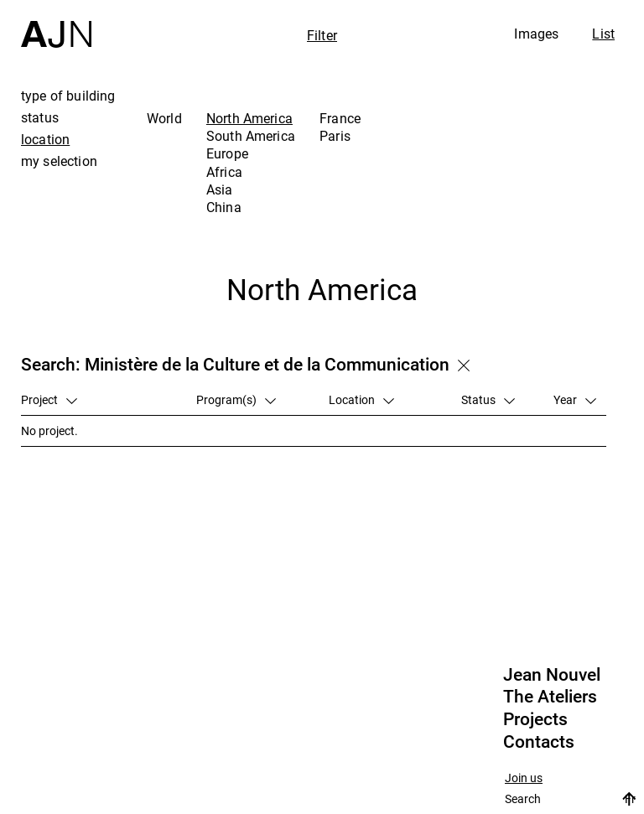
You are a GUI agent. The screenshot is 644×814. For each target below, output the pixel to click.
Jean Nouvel (552, 675)
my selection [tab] (59, 161)
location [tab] (45, 139)
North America (249, 118)
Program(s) (236, 399)
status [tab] (40, 117)
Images (536, 34)
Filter (322, 35)
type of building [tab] (68, 96)
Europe (227, 153)
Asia (220, 189)
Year (575, 399)
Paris (335, 136)
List (603, 34)
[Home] (56, 24)
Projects (535, 719)
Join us (524, 778)
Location (361, 399)
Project (49, 399)
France (340, 118)
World (164, 118)
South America (251, 136)
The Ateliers (550, 697)
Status (488, 399)
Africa (224, 172)
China (224, 207)
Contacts (539, 742)
